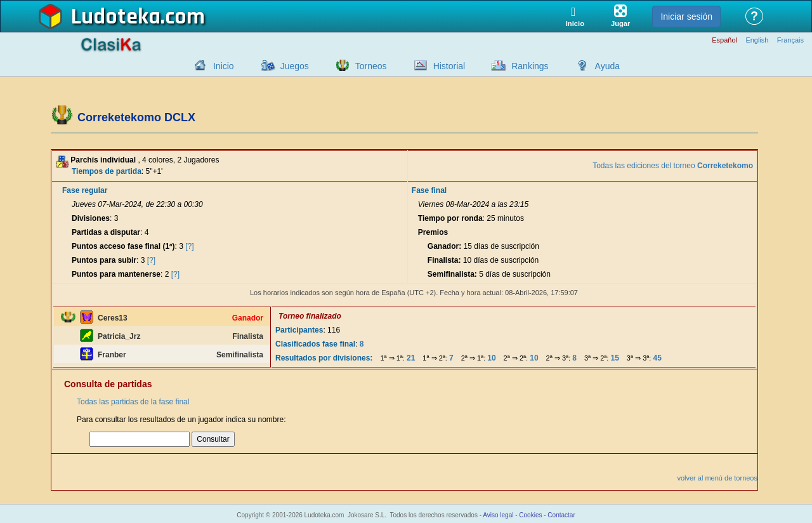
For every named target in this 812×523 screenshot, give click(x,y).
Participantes (299, 330)
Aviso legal (498, 515)
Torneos (371, 66)
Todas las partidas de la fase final (133, 402)
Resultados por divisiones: (324, 358)
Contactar (561, 515)
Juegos (295, 66)
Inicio (224, 66)
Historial (449, 66)
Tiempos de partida (107, 171)
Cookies (530, 515)
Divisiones (91, 218)
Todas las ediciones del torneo (673, 166)
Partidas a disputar (106, 232)
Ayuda (607, 66)
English (757, 40)
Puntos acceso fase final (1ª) (123, 246)
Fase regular (85, 190)
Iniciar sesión (686, 17)
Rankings (530, 66)
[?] (189, 246)
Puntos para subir (104, 260)
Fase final (429, 190)
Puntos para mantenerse (116, 274)
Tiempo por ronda (450, 218)
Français (790, 40)
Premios (433, 232)
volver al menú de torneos (717, 478)
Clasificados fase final (315, 344)
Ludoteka (116, 17)
